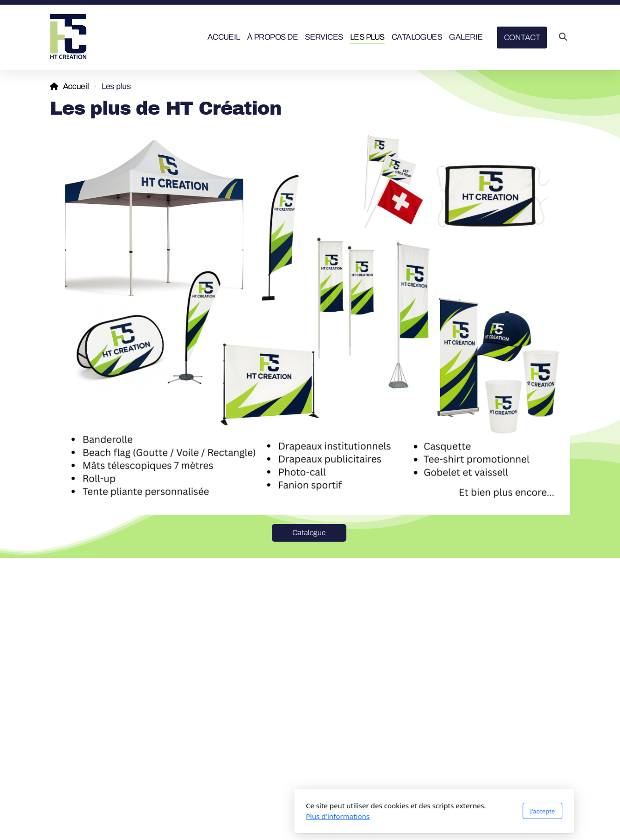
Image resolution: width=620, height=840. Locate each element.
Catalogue (309, 533)
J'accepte (418, 811)
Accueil (76, 86)
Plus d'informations (214, 816)
